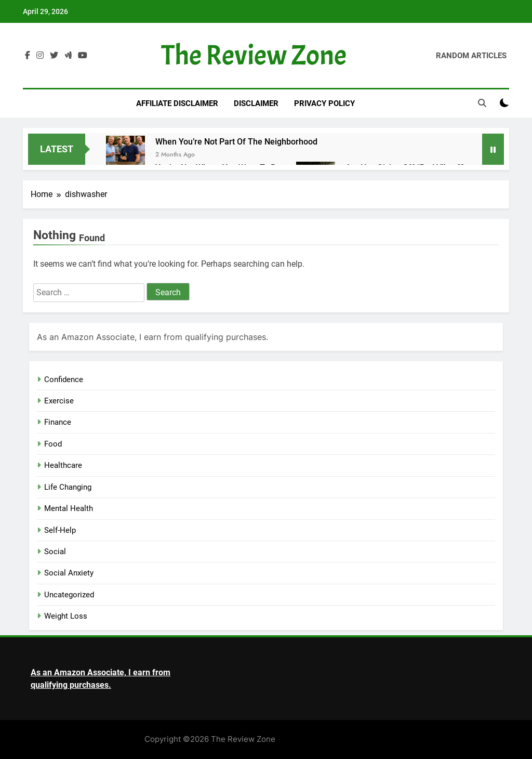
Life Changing (68, 487)
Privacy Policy (324, 103)
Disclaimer (256, 103)
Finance (58, 422)
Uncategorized (69, 595)
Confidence (64, 379)
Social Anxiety (69, 573)
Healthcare (63, 465)
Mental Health (69, 508)
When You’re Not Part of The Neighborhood (236, 142)
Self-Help (60, 530)
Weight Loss (66, 616)
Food (53, 444)
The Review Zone (254, 55)
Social (55, 552)
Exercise (59, 401)
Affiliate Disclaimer (177, 103)
